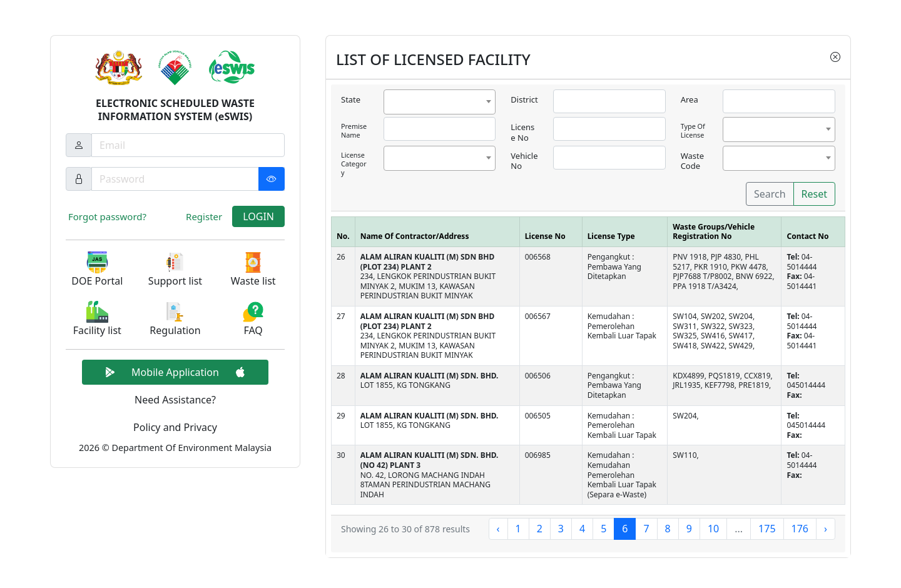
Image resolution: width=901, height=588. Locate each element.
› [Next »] (826, 529)
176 (800, 529)
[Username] (188, 145)
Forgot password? (107, 216)
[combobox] (440, 102)
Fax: (795, 276)
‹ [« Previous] (498, 529)
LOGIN (258, 216)
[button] (97, 270)
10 (713, 529)
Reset (814, 194)
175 (767, 529)
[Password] (188, 179)
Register (204, 216)
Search (770, 194)
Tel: (794, 257)
